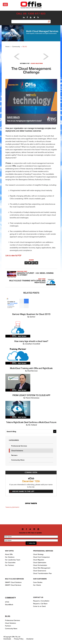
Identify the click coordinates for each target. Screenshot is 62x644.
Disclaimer (30, 639)
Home (7, 47)
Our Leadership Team (13, 560)
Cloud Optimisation (40, 563)
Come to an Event (39, 606)
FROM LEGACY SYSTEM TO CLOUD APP (31, 395)
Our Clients (37, 585)
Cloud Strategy (38, 554)
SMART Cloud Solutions (13, 582)
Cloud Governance (40, 571)
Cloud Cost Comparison (41, 557)
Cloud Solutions (37, 63)
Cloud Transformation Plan (42, 573)
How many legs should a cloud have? (31, 341)
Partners (14, 455)
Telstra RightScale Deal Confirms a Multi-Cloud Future (31, 422)
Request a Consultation (41, 601)
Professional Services (19, 446)
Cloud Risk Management (42, 568)
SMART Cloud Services (13, 585)
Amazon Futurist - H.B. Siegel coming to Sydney (35, 274)
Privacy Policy (19, 639)
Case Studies (38, 582)
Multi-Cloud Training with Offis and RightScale (27, 282)
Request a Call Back (40, 604)
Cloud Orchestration (40, 565)
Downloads (7, 639)
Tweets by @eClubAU (12, 507)
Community (16, 47)
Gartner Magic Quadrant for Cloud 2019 (31, 314)
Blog (8, 616)
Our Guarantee (10, 563)
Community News (18, 460)
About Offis (9, 554)
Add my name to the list (23, 491)
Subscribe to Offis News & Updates (30, 533)
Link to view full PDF (13, 256)
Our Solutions (10, 557)
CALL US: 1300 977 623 (31, 14)
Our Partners (10, 565)
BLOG (25, 47)
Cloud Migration (39, 560)
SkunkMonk (9, 605)
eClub (7, 602)
